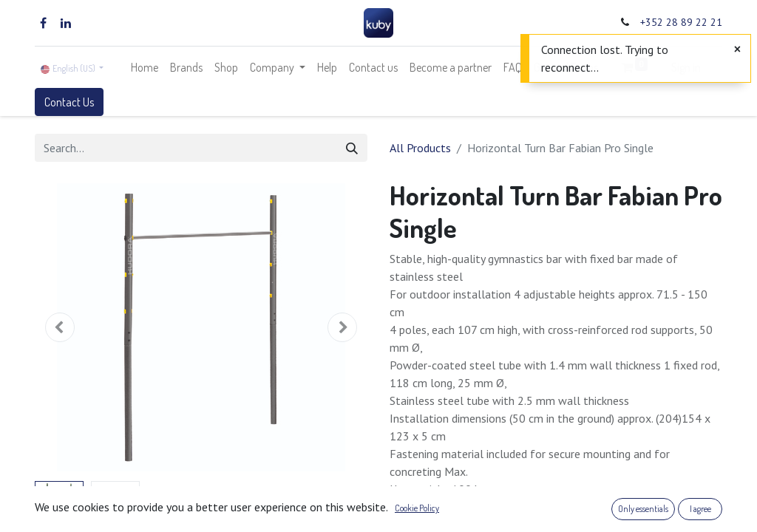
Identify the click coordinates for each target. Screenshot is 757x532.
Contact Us (69, 102)
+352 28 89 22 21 (681, 22)
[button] (60, 327)
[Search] (352, 148)
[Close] (737, 49)
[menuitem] (145, 67)
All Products (420, 148)
